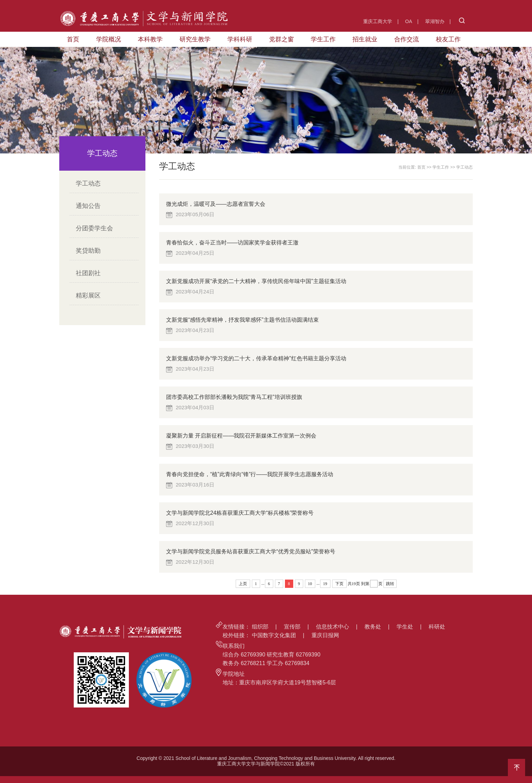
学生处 (405, 627)
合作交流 (407, 39)
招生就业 (365, 39)
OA (409, 21)
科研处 (437, 627)
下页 (339, 584)
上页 (243, 584)
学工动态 (88, 183)
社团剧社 (88, 273)
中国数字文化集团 (274, 635)
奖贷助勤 (88, 251)
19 (325, 584)
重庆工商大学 (378, 21)
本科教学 (150, 39)
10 (310, 584)
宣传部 (292, 627)
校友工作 (448, 39)
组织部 (260, 627)
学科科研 (240, 39)
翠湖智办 (435, 21)
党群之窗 (282, 39)
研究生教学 (195, 39)
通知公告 (88, 206)
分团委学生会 (94, 228)
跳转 (390, 584)
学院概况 (109, 39)
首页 (73, 39)
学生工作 (323, 39)
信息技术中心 (332, 627)
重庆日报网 (325, 635)
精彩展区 (88, 295)
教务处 (373, 627)
